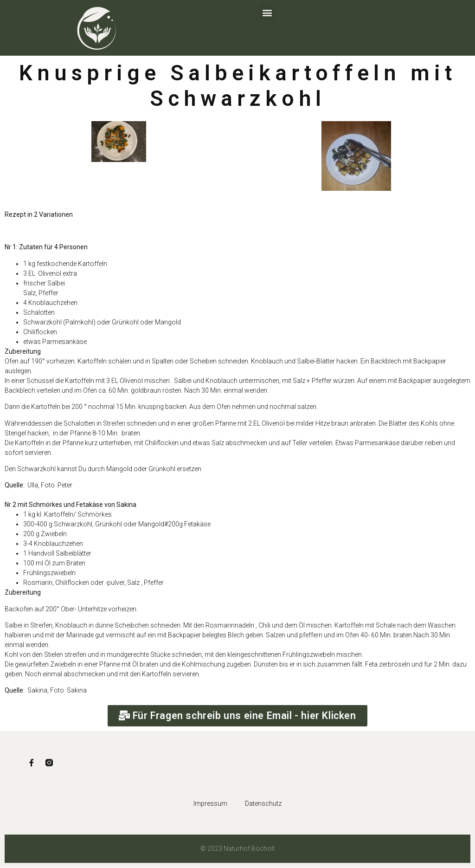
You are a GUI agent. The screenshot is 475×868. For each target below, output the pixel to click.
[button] (267, 12)
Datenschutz (264, 804)
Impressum (210, 804)
